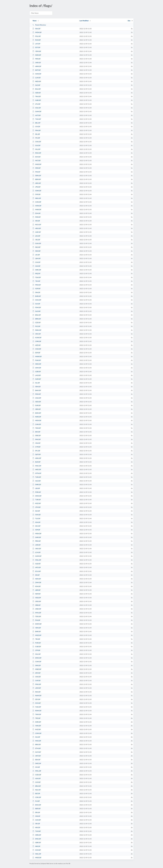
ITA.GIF (36, 138)
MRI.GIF (36, 168)
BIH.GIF (36, 432)
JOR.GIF (37, 545)
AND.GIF (37, 609)
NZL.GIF (37, 790)
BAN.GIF (37, 413)
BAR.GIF (37, 631)
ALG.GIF (37, 481)
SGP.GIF (36, 289)
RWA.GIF (37, 330)
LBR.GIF (36, 590)
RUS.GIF (37, 40)
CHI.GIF (36, 262)
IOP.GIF (36, 530)
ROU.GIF (37, 153)
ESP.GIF (36, 353)
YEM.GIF (37, 51)
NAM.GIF (37, 696)
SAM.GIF (37, 368)
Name (35, 21)
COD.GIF (37, 775)
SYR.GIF (36, 194)
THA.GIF (37, 119)
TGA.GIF (37, 277)
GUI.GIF (36, 145)
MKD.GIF (37, 858)
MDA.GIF (37, 534)
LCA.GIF (36, 552)
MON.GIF (37, 32)
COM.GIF (37, 733)
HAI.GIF (36, 266)
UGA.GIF (37, 398)
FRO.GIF (37, 285)
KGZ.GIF (37, 503)
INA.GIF (36, 29)
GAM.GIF (37, 111)
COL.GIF (37, 108)
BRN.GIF (37, 319)
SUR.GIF (37, 405)
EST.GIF (36, 47)
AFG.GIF (37, 567)
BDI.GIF (36, 760)
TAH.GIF (37, 96)
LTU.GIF (36, 104)
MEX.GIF (37, 364)
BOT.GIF (37, 70)
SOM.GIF (37, 191)
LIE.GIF (36, 255)
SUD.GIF (37, 379)
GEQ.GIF (37, 598)
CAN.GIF (37, 424)
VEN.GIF (37, 628)
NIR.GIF (36, 846)
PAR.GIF (37, 217)
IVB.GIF (36, 816)
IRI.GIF (36, 575)
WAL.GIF (37, 854)
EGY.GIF (36, 157)
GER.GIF (37, 93)
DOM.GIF (37, 624)
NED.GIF (37, 81)
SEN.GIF (37, 387)
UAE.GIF (37, 232)
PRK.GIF (37, 541)
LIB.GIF (36, 488)
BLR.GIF (36, 462)
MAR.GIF (37, 210)
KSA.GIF (37, 586)
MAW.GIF (37, 356)
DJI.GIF (36, 511)
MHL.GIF (37, 771)
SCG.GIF (37, 703)
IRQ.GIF (36, 273)
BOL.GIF (37, 315)
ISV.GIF (36, 767)
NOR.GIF (37, 417)
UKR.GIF (37, 63)
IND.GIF (36, 251)
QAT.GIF (37, 454)
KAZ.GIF (37, 729)
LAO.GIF (37, 375)
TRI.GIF (36, 639)
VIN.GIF (36, 443)
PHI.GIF (36, 620)
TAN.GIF (37, 428)
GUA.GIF (37, 243)
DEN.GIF (37, 176)
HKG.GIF (37, 469)
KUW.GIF (37, 338)
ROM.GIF (37, 711)
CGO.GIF (37, 349)
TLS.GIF (36, 518)
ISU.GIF (36, 737)
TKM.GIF (37, 714)
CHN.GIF (37, 202)
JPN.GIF (36, 187)
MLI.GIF (36, 149)
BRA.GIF (37, 744)
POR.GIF (37, 492)
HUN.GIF (37, 74)
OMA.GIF (37, 496)
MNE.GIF (37, 669)
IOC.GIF (36, 526)
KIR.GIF (36, 827)
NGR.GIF (37, 55)
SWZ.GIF (37, 763)
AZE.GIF (37, 345)
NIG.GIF (36, 247)
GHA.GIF (37, 300)
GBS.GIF (37, 409)
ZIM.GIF (36, 673)
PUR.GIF (37, 643)
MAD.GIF (37, 164)
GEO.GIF (37, 402)
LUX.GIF (37, 78)
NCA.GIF (37, 225)
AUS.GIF (37, 820)
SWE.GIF (37, 270)
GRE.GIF (37, 436)
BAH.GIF (37, 390)
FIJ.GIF (36, 801)
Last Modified (84, 21)
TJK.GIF (36, 281)
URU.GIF (37, 549)
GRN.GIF (37, 835)
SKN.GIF (37, 665)
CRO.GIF (37, 601)
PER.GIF (36, 59)
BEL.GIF (36, 123)
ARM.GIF (37, 66)
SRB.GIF (36, 605)
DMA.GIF (37, 658)
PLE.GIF (36, 326)
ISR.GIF (36, 221)
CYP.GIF (36, 447)
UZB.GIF (37, 372)
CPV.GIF (37, 507)
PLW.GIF (37, 360)
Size (129, 21)
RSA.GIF (36, 692)
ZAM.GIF (37, 582)
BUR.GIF (37, 296)
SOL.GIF (37, 654)
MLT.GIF (37, 161)
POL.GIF (37, 36)
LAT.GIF (36, 44)
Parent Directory (39, 25)
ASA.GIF (37, 778)
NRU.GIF (37, 198)
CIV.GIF (36, 127)
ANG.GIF (37, 458)
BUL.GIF (37, 89)
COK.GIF (37, 797)
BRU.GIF (37, 786)
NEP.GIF (37, 594)
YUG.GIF (37, 707)
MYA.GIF (37, 613)
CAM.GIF (37, 662)
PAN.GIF (37, 394)
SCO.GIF (37, 850)
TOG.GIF (37, 616)
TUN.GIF (37, 477)
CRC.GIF (37, 334)
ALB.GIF (37, 564)
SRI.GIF (36, 824)
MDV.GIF (37, 420)
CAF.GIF (36, 680)
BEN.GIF (37, 179)
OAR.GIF (37, 537)
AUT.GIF (37, 115)
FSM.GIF (37, 307)
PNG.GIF (37, 684)
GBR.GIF (37, 843)
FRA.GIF (37, 130)
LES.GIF (36, 236)
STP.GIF (36, 650)
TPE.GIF (36, 718)
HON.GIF (37, 206)
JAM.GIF (37, 688)
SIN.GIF (36, 292)
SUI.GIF (36, 304)
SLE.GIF (36, 85)
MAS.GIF (37, 741)
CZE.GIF (37, 323)
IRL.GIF (36, 134)
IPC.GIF (36, 451)
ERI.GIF (36, 812)
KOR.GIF (37, 722)
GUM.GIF (37, 556)
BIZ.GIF (36, 793)
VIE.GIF (36, 240)
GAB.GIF (37, 100)
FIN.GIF (36, 172)
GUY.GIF (37, 752)
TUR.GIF (37, 500)
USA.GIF (37, 677)
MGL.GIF (37, 560)
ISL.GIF (36, 383)
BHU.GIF (37, 805)
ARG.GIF (37, 183)
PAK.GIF (37, 439)
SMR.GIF (37, 485)
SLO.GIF (36, 311)
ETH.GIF (37, 748)
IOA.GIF (36, 522)
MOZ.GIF (37, 635)
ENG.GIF (37, 839)
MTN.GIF (37, 473)
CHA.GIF (37, 142)
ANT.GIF (37, 756)
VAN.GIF (37, 726)
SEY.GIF (36, 699)
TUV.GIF (37, 831)
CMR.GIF (37, 341)
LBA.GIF (36, 258)
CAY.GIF (36, 782)
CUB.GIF (37, 647)
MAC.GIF (37, 466)
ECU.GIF (37, 571)
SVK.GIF (37, 515)
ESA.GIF (36, 213)
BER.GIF (37, 809)
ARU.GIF (37, 228)
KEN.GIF (37, 579)
